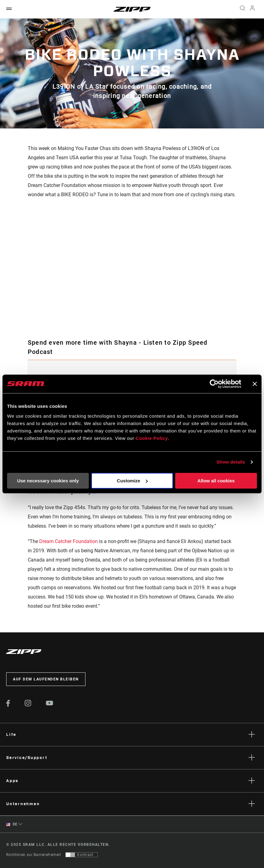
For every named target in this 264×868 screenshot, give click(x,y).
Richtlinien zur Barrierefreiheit (33, 855)
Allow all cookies (216, 481)
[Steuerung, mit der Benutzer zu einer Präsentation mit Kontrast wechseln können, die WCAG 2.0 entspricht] (82, 855)
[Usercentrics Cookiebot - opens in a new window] (214, 384)
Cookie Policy (152, 438)
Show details (231, 462)
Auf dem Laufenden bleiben (46, 679)
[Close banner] (255, 384)
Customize (132, 481)
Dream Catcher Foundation (68, 541)
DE (12, 824)
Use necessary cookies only (48, 481)
